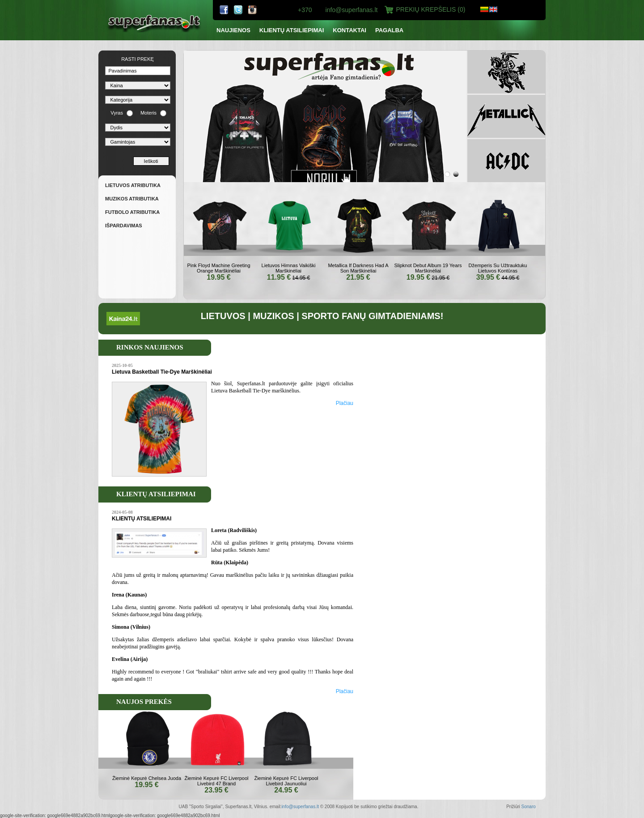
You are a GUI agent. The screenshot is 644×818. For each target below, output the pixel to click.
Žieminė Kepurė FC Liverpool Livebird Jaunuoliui (286, 781)
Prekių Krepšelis (431, 9)
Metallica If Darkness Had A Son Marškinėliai (358, 268)
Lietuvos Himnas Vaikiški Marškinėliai (289, 268)
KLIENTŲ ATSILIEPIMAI (292, 30)
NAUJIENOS (233, 30)
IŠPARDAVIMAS (124, 226)
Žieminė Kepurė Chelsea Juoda (147, 778)
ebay (253, 10)
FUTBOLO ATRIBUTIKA (132, 212)
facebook (224, 10)
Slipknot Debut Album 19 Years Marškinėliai (428, 268)
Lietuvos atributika (133, 185)
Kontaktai (350, 30)
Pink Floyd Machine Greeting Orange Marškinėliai (218, 268)
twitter (238, 10)
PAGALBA (389, 30)
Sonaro (529, 807)
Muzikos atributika (132, 199)
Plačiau (345, 403)
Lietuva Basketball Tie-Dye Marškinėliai (162, 372)
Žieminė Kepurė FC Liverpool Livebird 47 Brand (216, 781)
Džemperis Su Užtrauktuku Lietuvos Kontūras (498, 268)
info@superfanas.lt (352, 10)
